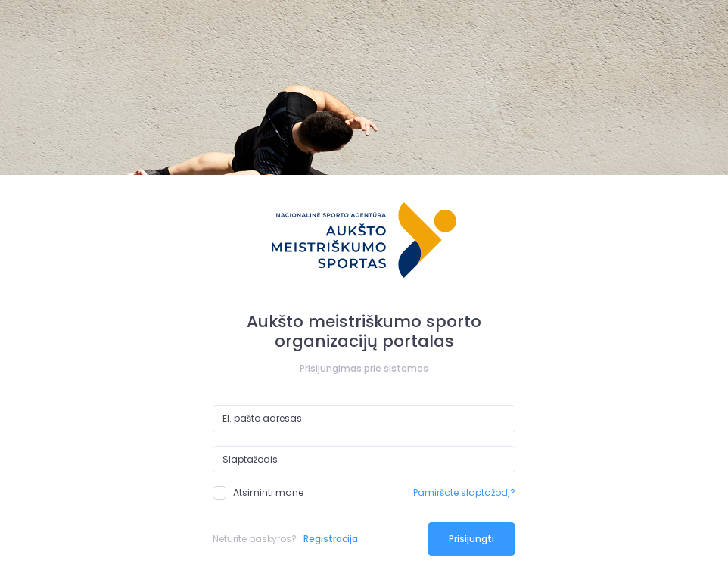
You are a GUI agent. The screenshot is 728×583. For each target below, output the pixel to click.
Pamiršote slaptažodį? (464, 493)
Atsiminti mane (258, 493)
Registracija (331, 539)
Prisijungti (471, 539)
